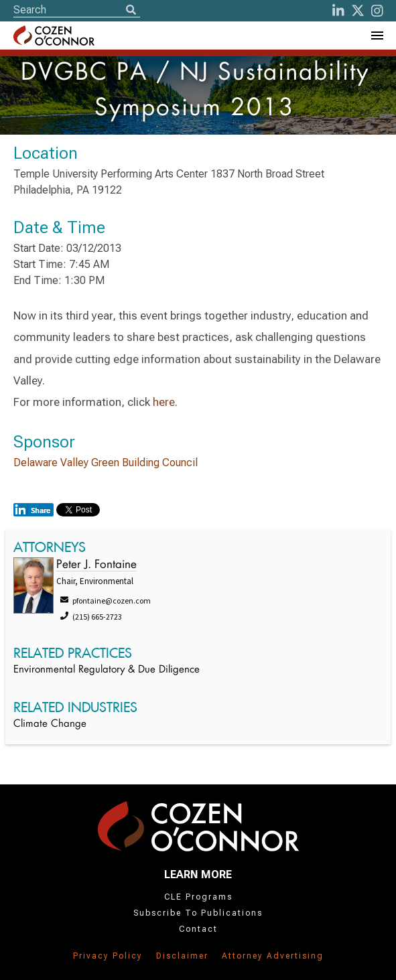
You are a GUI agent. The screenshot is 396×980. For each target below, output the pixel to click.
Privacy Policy (108, 956)
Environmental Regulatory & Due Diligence (107, 670)
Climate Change (50, 724)
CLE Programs (198, 897)
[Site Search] (77, 10)
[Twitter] (358, 11)
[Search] (131, 11)
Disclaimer (182, 956)
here (164, 402)
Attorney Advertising (273, 956)
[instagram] (377, 11)
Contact (198, 929)
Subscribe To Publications (198, 913)
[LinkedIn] (338, 11)
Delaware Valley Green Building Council (106, 463)
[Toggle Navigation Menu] (377, 36)
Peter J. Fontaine (96, 565)
